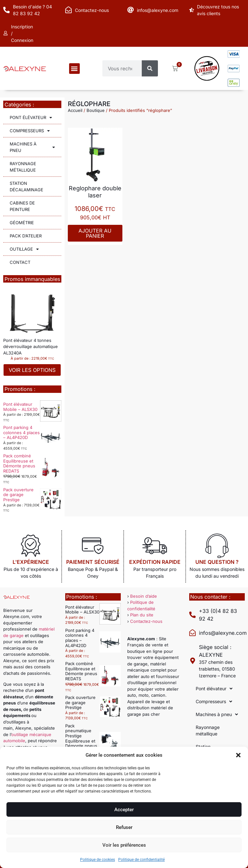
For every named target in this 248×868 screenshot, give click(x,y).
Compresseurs (30, 131)
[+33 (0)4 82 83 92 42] (192, 615)
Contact (20, 262)
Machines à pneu (32, 147)
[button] (238, 755)
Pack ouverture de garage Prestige (18, 495)
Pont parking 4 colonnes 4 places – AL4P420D (21, 432)
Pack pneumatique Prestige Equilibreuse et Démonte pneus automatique (81, 738)
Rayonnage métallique (23, 167)
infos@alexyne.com (158, 10)
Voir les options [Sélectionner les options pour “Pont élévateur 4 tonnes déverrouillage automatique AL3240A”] (32, 370)
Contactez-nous (92, 10)
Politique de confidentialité (141, 860)
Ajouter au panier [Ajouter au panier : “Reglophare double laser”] (95, 233)
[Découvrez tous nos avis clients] (192, 10)
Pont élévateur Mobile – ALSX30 (20, 407)
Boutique (96, 110)
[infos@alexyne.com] (130, 10)
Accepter (124, 810)
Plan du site (142, 615)
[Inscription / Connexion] (6, 34)
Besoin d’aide (144, 596)
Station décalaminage (26, 186)
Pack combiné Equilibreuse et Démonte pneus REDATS (19, 463)
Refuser (124, 827)
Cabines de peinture (22, 206)
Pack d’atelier (26, 236)
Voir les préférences (124, 845)
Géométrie (22, 223)
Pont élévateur (31, 118)
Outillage (24, 249)
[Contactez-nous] (68, 10)
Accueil (75, 110)
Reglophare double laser (95, 192)
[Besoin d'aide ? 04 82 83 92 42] (6, 10)
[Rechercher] (150, 68)
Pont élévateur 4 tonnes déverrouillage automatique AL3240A (31, 347)
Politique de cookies (98, 860)
